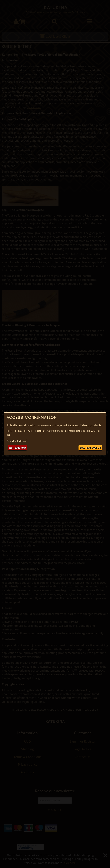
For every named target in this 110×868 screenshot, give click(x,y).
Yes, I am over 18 (90, 448)
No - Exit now (17, 448)
